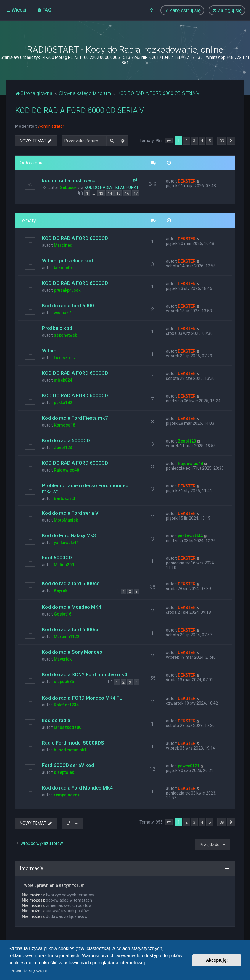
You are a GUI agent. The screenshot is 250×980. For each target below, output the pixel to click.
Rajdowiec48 (66, 470)
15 (118, 193)
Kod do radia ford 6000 (68, 306)
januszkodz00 (68, 727)
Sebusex (68, 188)
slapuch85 (64, 682)
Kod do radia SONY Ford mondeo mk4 (85, 674)
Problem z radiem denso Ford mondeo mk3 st (85, 488)
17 (136, 193)
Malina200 (64, 565)
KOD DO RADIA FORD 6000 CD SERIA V (80, 110)
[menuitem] (44, 10)
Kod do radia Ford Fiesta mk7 (75, 418)
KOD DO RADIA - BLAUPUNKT (112, 188)
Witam (49, 351)
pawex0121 (189, 766)
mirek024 (63, 380)
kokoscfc (63, 268)
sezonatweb (66, 335)
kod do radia (56, 720)
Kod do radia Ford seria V (70, 513)
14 (110, 193)
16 (127, 193)
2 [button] (187, 141)
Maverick (63, 659)
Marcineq (63, 245)
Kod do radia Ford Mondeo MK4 (77, 788)
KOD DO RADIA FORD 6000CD (75, 238)
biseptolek (64, 772)
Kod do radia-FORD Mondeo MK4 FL (82, 698)
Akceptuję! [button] (217, 960)
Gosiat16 (63, 614)
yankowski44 (66, 543)
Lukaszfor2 (65, 358)
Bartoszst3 (64, 498)
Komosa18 (64, 425)
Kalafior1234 (66, 705)
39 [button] (222, 141)
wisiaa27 (62, 313)
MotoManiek (66, 520)
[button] (169, 141)
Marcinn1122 (67, 637)
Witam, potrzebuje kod (67, 261)
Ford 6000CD (57, 558)
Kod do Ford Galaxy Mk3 (69, 535)
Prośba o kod (57, 328)
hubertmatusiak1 (70, 750)
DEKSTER (187, 181)
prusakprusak (67, 290)
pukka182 (63, 403)
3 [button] (194, 141)
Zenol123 (63, 448)
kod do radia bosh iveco (69, 180)
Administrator (51, 126)
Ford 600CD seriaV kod (68, 765)
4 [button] (202, 141)
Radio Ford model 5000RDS (73, 743)
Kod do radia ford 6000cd (71, 583)
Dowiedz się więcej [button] (29, 971)
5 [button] (210, 141)
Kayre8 (61, 590)
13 (101, 193)
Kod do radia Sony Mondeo (72, 652)
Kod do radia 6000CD (66, 440)
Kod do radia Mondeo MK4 (72, 607)
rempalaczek (67, 795)
